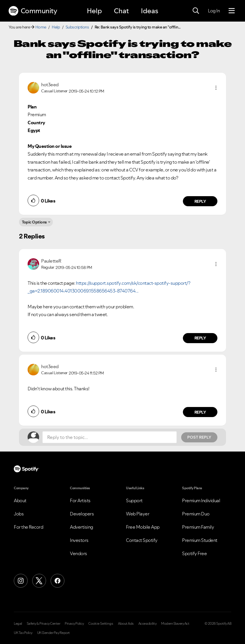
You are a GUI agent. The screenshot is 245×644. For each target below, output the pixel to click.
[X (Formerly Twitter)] (39, 581)
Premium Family (198, 527)
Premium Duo (196, 514)
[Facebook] (58, 581)
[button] (216, 88)
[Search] (196, 11)
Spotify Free (194, 553)
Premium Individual (201, 500)
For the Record (28, 527)
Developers (82, 514)
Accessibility (148, 624)
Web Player (138, 514)
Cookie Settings (101, 624)
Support (134, 500)
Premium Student (200, 540)
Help (94, 11)
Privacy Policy (74, 624)
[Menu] (232, 11)
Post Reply (199, 437)
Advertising (82, 527)
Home (41, 27)
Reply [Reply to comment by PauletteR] (200, 338)
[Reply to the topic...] (110, 437)
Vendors (79, 553)
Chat (121, 11)
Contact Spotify (142, 540)
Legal (18, 624)
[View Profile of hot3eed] (50, 85)
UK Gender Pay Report (53, 633)
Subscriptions (77, 27)
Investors (79, 540)
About (20, 500)
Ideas (150, 11)
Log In (214, 11)
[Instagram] (21, 581)
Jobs (19, 514)
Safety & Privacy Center (44, 624)
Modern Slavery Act (175, 624)
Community (33, 11)
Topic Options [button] (34, 222)
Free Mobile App (143, 527)
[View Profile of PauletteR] (51, 261)
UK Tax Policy (23, 633)
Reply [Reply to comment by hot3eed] (200, 201)
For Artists (80, 500)
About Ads (126, 624)
